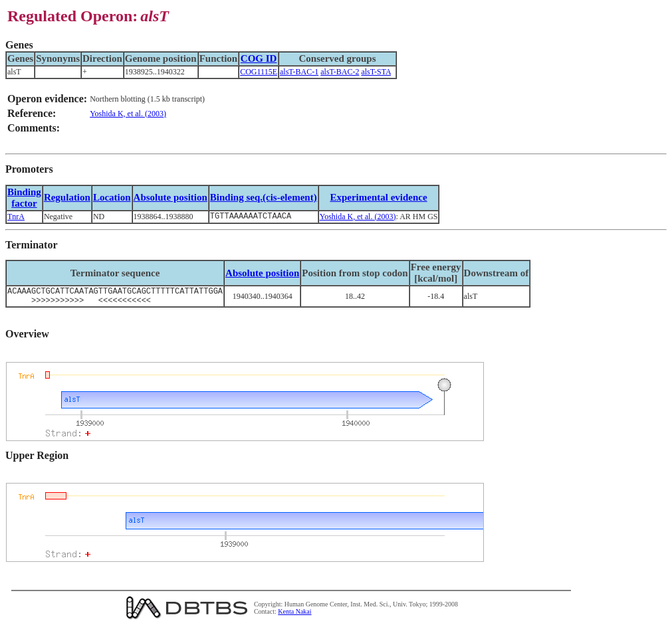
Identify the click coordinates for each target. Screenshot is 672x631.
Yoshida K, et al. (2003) (128, 114)
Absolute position (170, 197)
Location (112, 197)
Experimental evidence (378, 197)
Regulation (67, 197)
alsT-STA (376, 72)
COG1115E (259, 72)
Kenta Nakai (294, 617)
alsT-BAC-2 (340, 72)
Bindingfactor (24, 198)
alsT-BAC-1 (299, 72)
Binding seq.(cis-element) (264, 197)
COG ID (259, 58)
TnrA (16, 217)
